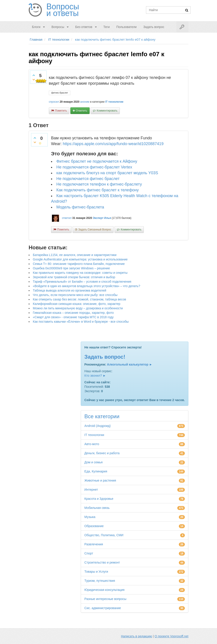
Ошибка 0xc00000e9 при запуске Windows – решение (71, 268)
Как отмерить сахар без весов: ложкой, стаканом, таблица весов (79, 299)
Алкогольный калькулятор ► (130, 364)
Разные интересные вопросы (105, 599)
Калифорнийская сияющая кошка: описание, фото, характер (77, 304)
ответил (67, 218)
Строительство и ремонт (102, 562)
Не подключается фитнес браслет (88, 179)
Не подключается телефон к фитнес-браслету (99, 184)
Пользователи (126, 27)
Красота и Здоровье (99, 499)
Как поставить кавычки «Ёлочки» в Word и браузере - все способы (81, 322)
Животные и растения (100, 480)
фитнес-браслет (60, 93)
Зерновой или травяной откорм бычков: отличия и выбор (74, 277)
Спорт (89, 553)
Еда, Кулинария (96, 471)
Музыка (90, 517)
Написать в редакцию (136, 636)
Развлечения (94, 544)
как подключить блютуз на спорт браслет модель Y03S (107, 173)
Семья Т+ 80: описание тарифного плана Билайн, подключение (79, 264)
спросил (54, 102)
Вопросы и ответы (63, 10)
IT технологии (114, 102)
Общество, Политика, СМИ (104, 535)
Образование (94, 526)
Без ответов (84, 27)
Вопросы (58, 27)
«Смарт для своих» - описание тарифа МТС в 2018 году (73, 317)
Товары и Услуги (96, 572)
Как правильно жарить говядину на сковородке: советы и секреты (80, 273)
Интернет (91, 490)
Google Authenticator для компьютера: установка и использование (80, 259)
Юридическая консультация (104, 590)
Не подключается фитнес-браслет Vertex (94, 167)
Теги (107, 27)
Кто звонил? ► (95, 376)
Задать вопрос (154, 27)
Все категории (102, 416)
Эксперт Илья (102, 218)
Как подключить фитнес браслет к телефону (98, 190)
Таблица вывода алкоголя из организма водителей (69, 290)
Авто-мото (92, 444)
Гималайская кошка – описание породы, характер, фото (73, 313)
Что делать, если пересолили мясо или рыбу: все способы (75, 295)
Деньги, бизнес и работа (102, 453)
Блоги (36, 27)
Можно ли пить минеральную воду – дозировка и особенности (78, 308)
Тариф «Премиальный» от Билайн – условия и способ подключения (82, 282)
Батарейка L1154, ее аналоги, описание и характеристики (75, 255)
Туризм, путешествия (100, 581)
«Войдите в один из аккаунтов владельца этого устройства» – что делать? (87, 286)
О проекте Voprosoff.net (172, 636)
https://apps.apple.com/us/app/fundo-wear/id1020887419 (113, 144)
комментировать (107, 111)
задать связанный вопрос (95, 230)
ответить (82, 111)
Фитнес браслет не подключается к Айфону (97, 161)
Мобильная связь (97, 508)
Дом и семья (93, 462)
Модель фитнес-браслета (80, 207)
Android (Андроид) (97, 426)
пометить (61, 111)
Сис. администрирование (103, 608)
